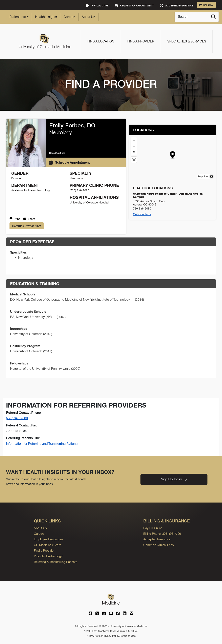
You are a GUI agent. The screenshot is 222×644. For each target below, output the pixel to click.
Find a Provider (141, 41)
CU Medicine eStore (48, 545)
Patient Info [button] (18, 17)
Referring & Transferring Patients (56, 562)
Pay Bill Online (153, 528)
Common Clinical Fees (159, 545)
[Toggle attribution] (212, 176)
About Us (88, 17)
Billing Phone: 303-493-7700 (162, 534)
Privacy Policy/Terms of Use (119, 636)
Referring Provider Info (27, 226)
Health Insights (46, 17)
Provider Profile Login (49, 556)
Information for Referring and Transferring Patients (42, 444)
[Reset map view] (134, 160)
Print (15, 219)
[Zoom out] (134, 146)
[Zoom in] (134, 140)
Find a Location (101, 41)
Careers (69, 17)
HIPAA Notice (94, 636)
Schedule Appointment (69, 162)
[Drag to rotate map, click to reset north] (134, 152)
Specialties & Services (187, 41)
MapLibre (203, 176)
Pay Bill (206, 5)
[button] (173, 155)
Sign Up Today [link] (174, 479)
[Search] (214, 17)
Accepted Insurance (157, 539)
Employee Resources (48, 539)
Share (29, 219)
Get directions (142, 214)
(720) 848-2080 (17, 418)
